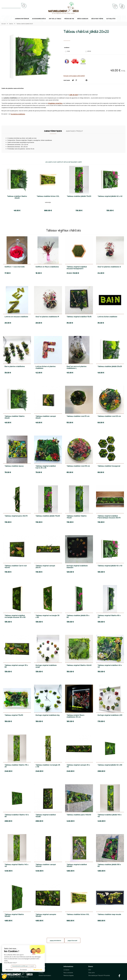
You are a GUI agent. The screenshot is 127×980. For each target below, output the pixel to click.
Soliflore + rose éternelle (15, 267)
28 (39, 323)
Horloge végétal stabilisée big (48, 715)
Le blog (41, 973)
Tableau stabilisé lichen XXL (78, 914)
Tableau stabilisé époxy (14, 466)
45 (70, 373)
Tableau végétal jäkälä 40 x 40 (110, 566)
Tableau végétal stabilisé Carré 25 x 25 (46, 467)
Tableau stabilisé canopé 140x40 (46, 865)
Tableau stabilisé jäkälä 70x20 (48, 516)
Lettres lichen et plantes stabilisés (46, 367)
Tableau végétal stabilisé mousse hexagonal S (77, 268)
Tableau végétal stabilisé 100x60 (77, 865)
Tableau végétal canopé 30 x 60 (16, 666)
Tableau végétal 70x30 (14, 715)
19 (76, 273)
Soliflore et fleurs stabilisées (47, 267)
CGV (90, 970)
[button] (4, 977)
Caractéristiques (53, 131)
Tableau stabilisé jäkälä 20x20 (86, 31)
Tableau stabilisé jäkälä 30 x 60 (78, 616)
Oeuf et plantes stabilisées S (109, 267)
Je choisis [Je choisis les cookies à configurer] (23, 970)
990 (70, 921)
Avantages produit (74, 131)
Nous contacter (68, 973)
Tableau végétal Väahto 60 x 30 (109, 616)
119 (8, 522)
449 (71, 821)
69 (101, 422)
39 (8, 373)
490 (70, 871)
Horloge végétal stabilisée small (46, 666)
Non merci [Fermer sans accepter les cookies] (9, 970)
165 (70, 721)
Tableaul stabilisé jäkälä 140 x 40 (109, 815)
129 (70, 572)
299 (101, 771)
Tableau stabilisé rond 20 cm (109, 416)
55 (70, 422)
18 (39, 273)
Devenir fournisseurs (45, 975)
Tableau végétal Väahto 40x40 (79, 665)
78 (8, 472)
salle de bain (74, 95)
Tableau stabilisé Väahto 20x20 (15, 417)
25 (8, 323)
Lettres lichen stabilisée (107, 317)
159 (8, 721)
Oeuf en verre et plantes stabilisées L (77, 367)
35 (70, 273)
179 (101, 721)
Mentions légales (69, 975)
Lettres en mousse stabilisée (16, 317)
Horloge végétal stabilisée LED (110, 715)
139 (39, 622)
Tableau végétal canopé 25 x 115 (78, 766)
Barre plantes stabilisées (15, 366)
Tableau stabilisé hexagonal (109, 466)
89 (101, 472)
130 (101, 572)
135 (8, 622)
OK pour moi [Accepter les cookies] (38, 970)
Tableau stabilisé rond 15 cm (78, 416)
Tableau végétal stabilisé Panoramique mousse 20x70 (109, 517)
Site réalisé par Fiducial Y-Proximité (99, 975)
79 (39, 472)
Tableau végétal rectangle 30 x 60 (47, 616)
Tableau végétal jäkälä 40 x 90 (110, 765)
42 (39, 373)
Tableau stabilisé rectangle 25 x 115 (48, 766)
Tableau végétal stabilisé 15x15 (79, 317)
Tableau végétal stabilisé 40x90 (46, 815)
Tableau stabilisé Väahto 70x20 (77, 517)
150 (70, 672)
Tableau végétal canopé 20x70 (45, 566)
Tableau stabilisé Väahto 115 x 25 (17, 766)
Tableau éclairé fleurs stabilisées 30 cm (75, 716)
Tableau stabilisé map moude (109, 914)
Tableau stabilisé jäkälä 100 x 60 (109, 865)
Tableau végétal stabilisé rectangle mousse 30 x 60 (15, 616)
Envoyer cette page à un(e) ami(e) (74, 76)
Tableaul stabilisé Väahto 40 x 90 (17, 815)
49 (101, 373)
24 (101, 273)
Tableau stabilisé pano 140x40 (79, 815)
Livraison (66, 970)
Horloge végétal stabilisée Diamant (77, 566)
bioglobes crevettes (55, 103)
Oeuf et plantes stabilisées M (47, 317)
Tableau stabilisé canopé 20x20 (46, 417)
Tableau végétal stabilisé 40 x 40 (110, 666)
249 (8, 771)
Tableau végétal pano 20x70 (16, 516)
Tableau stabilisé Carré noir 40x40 (16, 566)
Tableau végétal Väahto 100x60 (14, 915)
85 (70, 472)
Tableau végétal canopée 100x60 (46, 915)
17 (8, 273)
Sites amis (92, 973)
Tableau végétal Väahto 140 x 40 (16, 865)
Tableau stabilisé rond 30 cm (78, 466)
